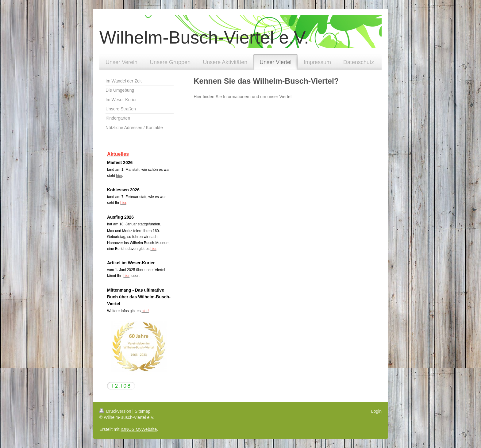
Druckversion (116, 411)
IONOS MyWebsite (139, 429)
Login (376, 411)
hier (119, 176)
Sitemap (142, 411)
